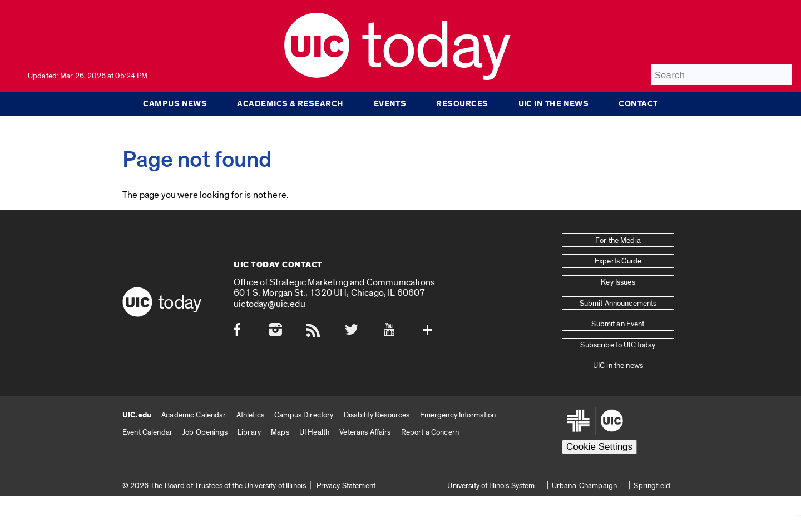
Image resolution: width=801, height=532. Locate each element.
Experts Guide (618, 261)
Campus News (175, 103)
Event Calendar (147, 432)
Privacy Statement (346, 486)
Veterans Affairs (365, 432)
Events (390, 103)
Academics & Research (290, 103)
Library (249, 432)
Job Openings (205, 432)
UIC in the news (554, 103)
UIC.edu (137, 415)
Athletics (250, 415)
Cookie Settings (599, 447)
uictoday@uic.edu (270, 304)
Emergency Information (458, 415)
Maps (280, 432)
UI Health (314, 432)
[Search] (721, 75)
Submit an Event (618, 324)
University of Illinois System (491, 486)
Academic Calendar (194, 415)
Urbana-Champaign (584, 486)
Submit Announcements (618, 304)
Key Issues (618, 282)
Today (436, 47)
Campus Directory (304, 415)
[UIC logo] (317, 75)
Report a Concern (430, 432)
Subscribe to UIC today (618, 345)
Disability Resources (377, 415)
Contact (638, 103)
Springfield (652, 486)
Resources (462, 103)
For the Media (618, 241)
